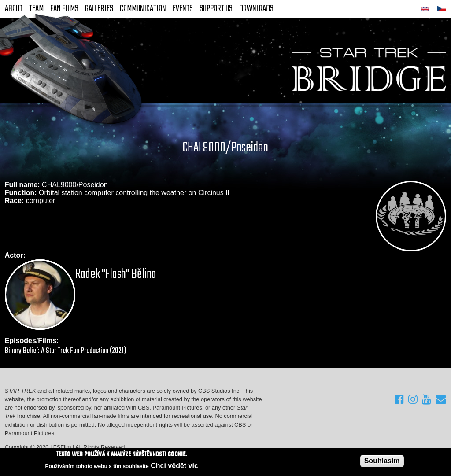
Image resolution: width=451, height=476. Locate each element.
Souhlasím (382, 461)
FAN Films (64, 9)
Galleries (99, 9)
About (14, 9)
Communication (143, 9)
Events (183, 9)
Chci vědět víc (174, 466)
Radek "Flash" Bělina (116, 274)
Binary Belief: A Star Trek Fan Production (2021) (66, 351)
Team (36, 9)
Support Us (216, 9)
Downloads (256, 9)
